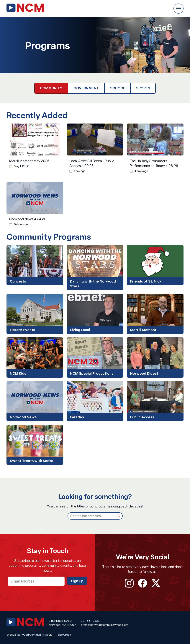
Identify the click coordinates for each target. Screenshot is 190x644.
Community (51, 88)
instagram (129, 583)
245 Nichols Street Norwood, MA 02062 (62, 623)
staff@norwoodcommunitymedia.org (105, 625)
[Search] (91, 516)
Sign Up (77, 581)
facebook (142, 583)
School (118, 88)
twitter (156, 583)
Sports (143, 88)
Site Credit (64, 635)
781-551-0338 (90, 621)
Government (86, 88)
